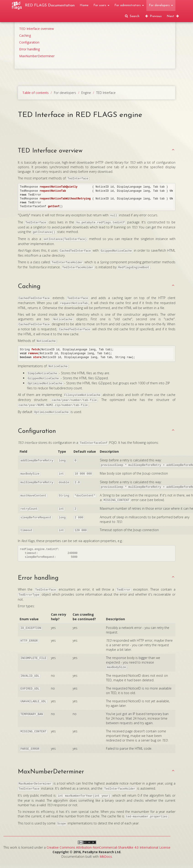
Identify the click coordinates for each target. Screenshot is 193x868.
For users (101, 5)
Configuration (29, 42)
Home (84, 5)
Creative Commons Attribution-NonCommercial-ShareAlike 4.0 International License (108, 847)
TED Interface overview (37, 29)
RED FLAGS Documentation (50, 5)
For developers (161, 5)
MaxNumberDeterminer (37, 56)
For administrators (129, 5)
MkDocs (106, 856)
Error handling (29, 49)
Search (132, 16)
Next (173, 16)
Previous (153, 16)
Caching (25, 35)
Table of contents (36, 93)
